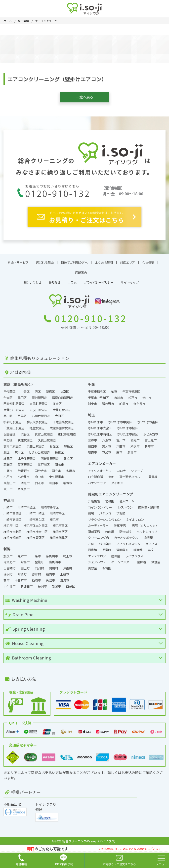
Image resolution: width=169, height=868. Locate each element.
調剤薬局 (94, 529)
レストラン (125, 505)
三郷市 (92, 438)
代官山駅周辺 (44, 432)
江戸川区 (44, 463)
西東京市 (24, 487)
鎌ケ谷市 (139, 402)
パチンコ (105, 511)
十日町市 (21, 578)
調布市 (59, 463)
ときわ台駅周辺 (39, 450)
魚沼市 (50, 578)
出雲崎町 (9, 566)
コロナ (121, 469)
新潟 (7, 547)
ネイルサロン (135, 517)
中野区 (8, 438)
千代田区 (9, 390)
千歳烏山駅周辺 (14, 426)
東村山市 (9, 481)
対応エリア (127, 260)
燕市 (6, 578)
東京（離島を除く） (19, 382)
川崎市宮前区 (12, 511)
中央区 (25, 390)
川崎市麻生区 (36, 517)
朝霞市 (92, 450)
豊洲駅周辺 (39, 395)
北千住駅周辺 (27, 456)
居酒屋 (116, 554)
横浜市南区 (60, 523)
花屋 (91, 542)
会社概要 (148, 260)
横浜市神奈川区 (37, 529)
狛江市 (39, 481)
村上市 (68, 554)
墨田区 (22, 395)
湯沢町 (8, 572)
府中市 (39, 475)
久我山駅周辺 (47, 438)
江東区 (57, 402)
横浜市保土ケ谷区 (36, 523)
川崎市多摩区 (50, 505)
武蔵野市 (24, 469)
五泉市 (65, 578)
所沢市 (135, 444)
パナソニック (97, 481)
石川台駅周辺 (41, 414)
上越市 (65, 572)
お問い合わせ (32, 280)
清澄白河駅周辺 (62, 395)
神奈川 (9, 498)
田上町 (25, 566)
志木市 (107, 444)
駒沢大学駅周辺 (37, 420)
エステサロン (97, 554)
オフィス (151, 542)
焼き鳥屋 (105, 542)
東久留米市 (56, 475)
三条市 (36, 554)
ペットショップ (147, 529)
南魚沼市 (55, 560)
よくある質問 (104, 260)
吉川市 (121, 438)
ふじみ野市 (151, 432)
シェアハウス (97, 560)
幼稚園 (110, 499)
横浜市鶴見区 (59, 536)
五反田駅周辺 (39, 408)
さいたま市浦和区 (100, 432)
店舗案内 (81, 270)
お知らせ (54, 280)
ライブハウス (134, 554)
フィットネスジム (128, 542)
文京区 (65, 390)
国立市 (56, 469)
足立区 (68, 456)
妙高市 (25, 560)
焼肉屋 (110, 529)
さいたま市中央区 (120, 420)
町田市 (53, 481)
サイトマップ (130, 280)
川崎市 (8, 505)
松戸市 (133, 395)
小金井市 (24, 475)
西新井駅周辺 (50, 456)
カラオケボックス (126, 536)
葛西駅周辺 (25, 463)
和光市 (135, 438)
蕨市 (119, 450)
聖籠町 (39, 560)
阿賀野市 (9, 560)
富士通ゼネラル (130, 475)
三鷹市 (8, 469)
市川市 (119, 395)
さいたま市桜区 (127, 426)
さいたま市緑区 (127, 432)
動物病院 (125, 529)
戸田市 (121, 444)
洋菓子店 (120, 523)
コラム (72, 280)
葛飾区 (8, 463)
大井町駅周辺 (62, 408)
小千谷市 (9, 584)
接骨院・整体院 (148, 505)
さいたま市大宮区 (100, 426)
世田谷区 (9, 432)
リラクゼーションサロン (104, 517)
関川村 (53, 566)
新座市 (149, 444)
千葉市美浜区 (131, 390)
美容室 (92, 566)
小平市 (8, 475)
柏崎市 (36, 578)
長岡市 (42, 584)
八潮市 (107, 438)
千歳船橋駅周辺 (63, 420)
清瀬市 (25, 481)
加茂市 (8, 554)
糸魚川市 (52, 554)
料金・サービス (18, 260)
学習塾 (121, 511)
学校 (151, 548)
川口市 (92, 444)
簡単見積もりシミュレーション (37, 356)
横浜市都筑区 (12, 536)
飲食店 (156, 560)
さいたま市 (95, 420)
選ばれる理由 (45, 260)
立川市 (8, 487)
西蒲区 (71, 584)
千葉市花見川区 (98, 395)
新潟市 (56, 584)
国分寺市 (41, 469)
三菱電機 (151, 475)
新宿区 (50, 390)
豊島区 (68, 444)
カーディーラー (98, 523)
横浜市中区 (11, 523)
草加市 (107, 450)
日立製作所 (95, 475)
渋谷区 (25, 432)
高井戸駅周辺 (12, 444)
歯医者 (142, 560)
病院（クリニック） (145, 523)
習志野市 (108, 402)
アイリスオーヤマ (100, 469)
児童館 (107, 548)
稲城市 (68, 481)
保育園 (107, 566)
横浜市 (54, 517)
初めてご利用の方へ (74, 260)
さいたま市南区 (148, 420)
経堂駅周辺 (37, 426)
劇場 (91, 511)
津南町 (68, 566)
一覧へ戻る (84, 97)
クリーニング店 (98, 536)
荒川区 (19, 450)
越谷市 (132, 450)
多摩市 (71, 469)
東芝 (111, 475)
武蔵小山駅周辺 (14, 408)
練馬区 (8, 456)
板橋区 (59, 450)
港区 (38, 390)
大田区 (59, 414)
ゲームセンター (122, 560)
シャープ (137, 469)
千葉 (91, 382)
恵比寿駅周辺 (67, 432)
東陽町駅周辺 (39, 402)
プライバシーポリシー (99, 280)
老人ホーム (127, 499)
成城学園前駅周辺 (62, 426)
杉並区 (54, 444)
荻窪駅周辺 (25, 438)
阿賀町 (22, 572)
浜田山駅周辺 (36, 444)
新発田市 (27, 584)
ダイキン (117, 481)
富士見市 (151, 438)
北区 (6, 450)
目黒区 (22, 414)
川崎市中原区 (27, 505)
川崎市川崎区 (36, 511)
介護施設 (94, 499)
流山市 (147, 395)
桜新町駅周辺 (12, 420)
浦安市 (92, 402)
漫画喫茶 (122, 548)
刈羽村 (39, 566)
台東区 (8, 395)
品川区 (8, 414)
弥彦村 (36, 572)
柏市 (114, 390)
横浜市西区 (60, 529)
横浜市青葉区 (36, 536)
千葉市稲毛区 (97, 390)
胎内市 (50, 572)
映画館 (138, 548)
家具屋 (148, 536)
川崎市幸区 (57, 511)
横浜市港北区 (12, 529)
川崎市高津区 (12, 517)
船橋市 (124, 402)
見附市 (22, 554)
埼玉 (91, 413)
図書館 (92, 548)
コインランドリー (100, 505)
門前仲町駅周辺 (14, 402)
